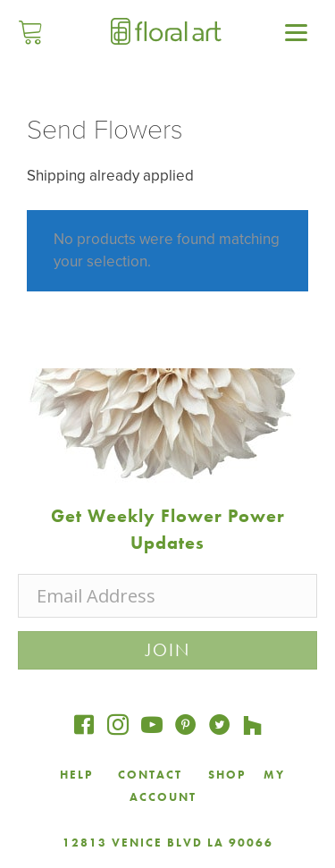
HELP (76, 775)
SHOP (227, 775)
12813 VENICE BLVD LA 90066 (168, 843)
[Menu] (296, 31)
